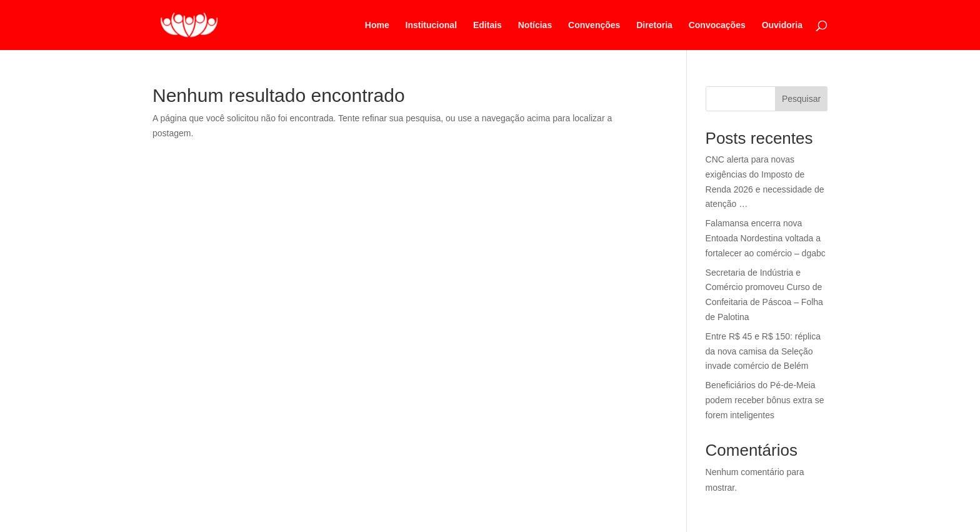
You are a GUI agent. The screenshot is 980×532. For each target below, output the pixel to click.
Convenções (594, 25)
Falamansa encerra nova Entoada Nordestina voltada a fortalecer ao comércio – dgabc (766, 238)
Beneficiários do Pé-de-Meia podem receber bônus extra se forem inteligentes (765, 400)
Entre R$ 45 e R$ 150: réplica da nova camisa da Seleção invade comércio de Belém (763, 351)
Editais (487, 25)
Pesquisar (801, 99)
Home (377, 25)
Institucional (431, 25)
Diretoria (654, 25)
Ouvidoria (782, 25)
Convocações (717, 25)
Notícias (535, 25)
